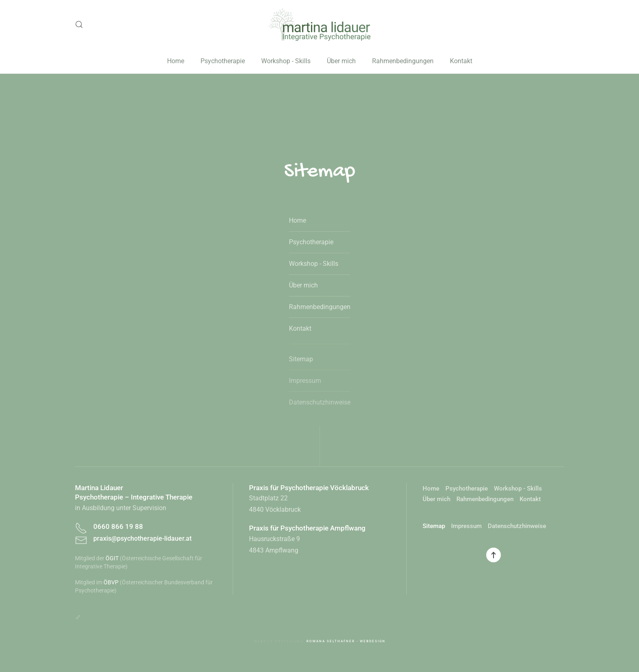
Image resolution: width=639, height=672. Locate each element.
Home (176, 61)
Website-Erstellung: (280, 641)
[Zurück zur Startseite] (319, 24)
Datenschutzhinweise (319, 402)
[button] (79, 24)
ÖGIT (112, 558)
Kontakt (461, 61)
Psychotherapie (223, 61)
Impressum (305, 381)
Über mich (341, 61)
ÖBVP (111, 582)
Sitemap (301, 359)
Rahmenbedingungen (403, 61)
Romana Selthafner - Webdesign (346, 641)
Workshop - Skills (286, 61)
